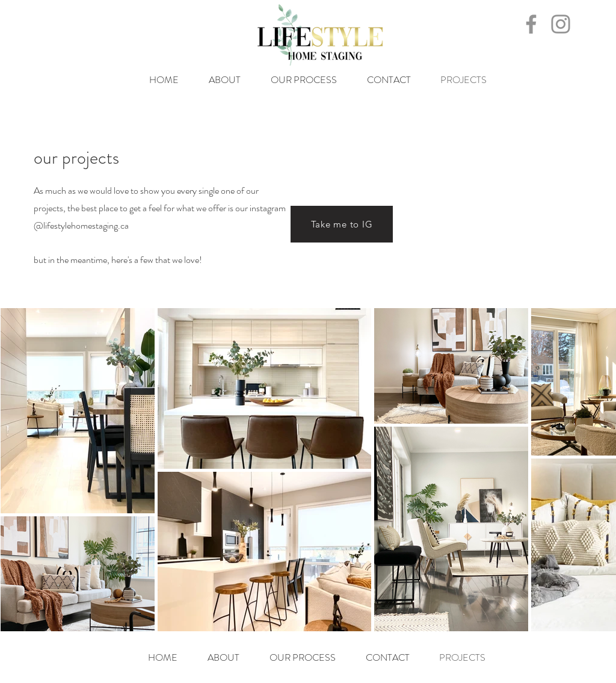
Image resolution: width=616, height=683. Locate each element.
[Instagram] (561, 24)
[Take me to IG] (342, 224)
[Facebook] (531, 24)
